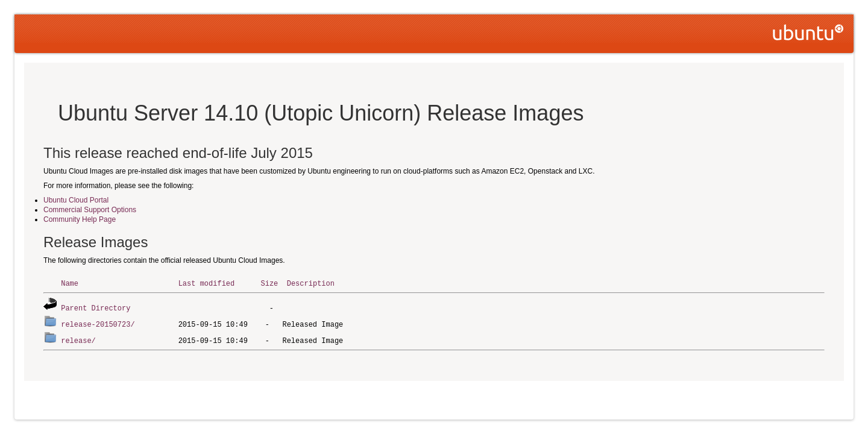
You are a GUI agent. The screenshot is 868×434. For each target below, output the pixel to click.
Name (70, 283)
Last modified (207, 283)
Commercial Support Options (90, 210)
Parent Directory (96, 307)
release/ (78, 338)
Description (311, 283)
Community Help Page (80, 219)
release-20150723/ (98, 323)
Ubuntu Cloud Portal (76, 200)
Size (269, 283)
